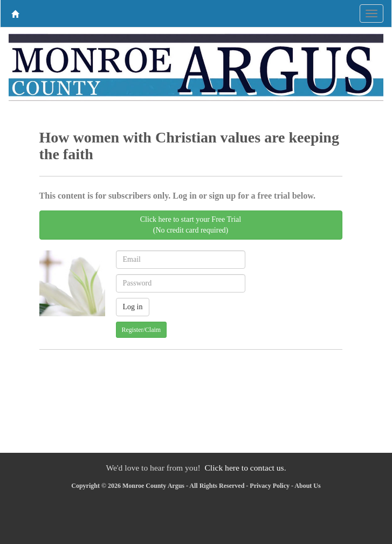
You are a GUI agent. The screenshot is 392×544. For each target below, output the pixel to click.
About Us (307, 486)
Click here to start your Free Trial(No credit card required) (191, 225)
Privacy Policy (270, 486)
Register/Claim (142, 330)
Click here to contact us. (245, 468)
